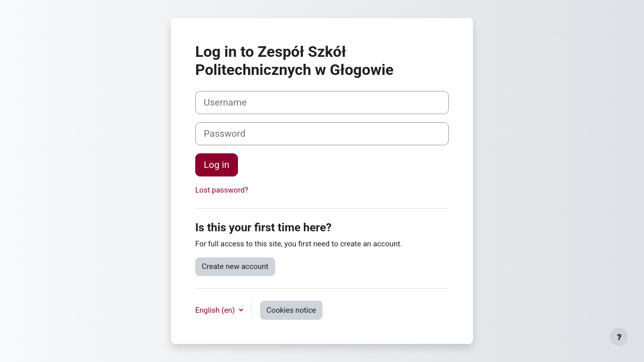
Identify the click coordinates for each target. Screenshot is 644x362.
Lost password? (222, 190)
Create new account (235, 266)
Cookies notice (292, 310)
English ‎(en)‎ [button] (216, 310)
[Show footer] (619, 337)
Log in (217, 165)
